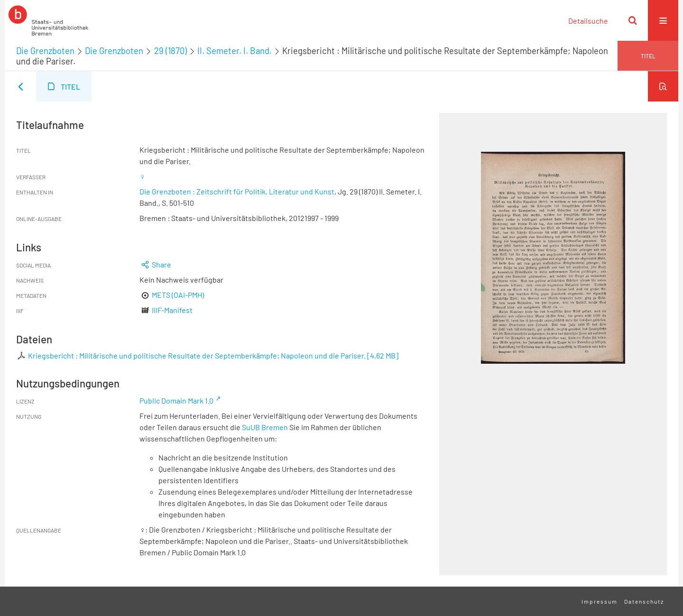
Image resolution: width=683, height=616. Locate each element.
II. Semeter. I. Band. (235, 51)
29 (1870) (171, 51)
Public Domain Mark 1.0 (176, 400)
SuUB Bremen (265, 427)
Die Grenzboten (45, 51)
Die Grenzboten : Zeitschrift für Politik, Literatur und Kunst (237, 191)
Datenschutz (644, 601)
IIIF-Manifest (172, 310)
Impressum (600, 601)
